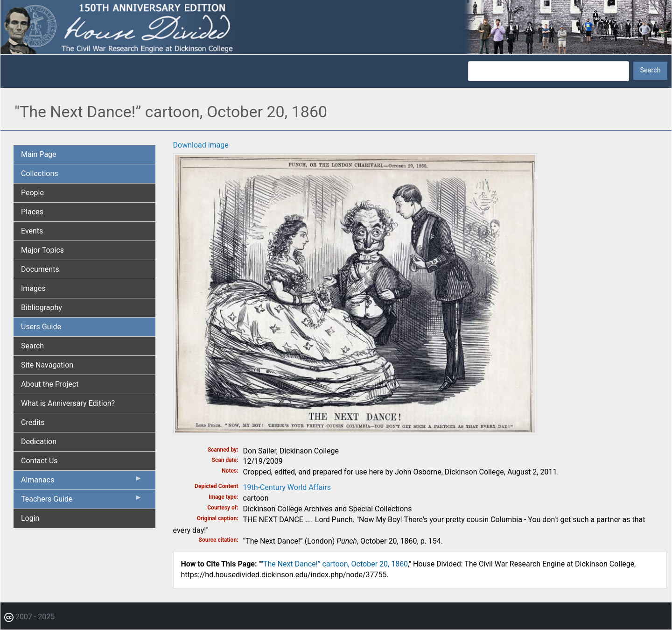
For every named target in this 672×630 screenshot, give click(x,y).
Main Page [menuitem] (39, 154)
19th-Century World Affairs (287, 487)
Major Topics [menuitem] (42, 250)
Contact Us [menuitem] (39, 461)
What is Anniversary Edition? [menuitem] (68, 403)
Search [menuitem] (32, 346)
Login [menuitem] (30, 518)
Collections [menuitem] (40, 173)
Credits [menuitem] (33, 422)
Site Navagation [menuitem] (47, 365)
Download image (201, 145)
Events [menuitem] (32, 231)
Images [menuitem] (33, 288)
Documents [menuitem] (40, 269)
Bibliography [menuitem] (42, 308)
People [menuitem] (32, 193)
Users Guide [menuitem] (41, 327)
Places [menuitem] (32, 212)
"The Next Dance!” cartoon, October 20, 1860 (334, 564)
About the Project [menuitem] (50, 384)
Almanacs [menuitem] (82, 482)
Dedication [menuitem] (39, 442)
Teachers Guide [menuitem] (82, 501)
